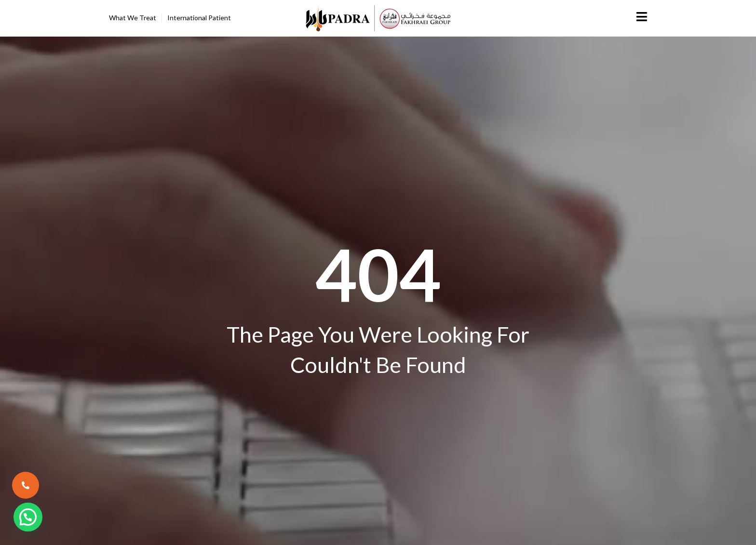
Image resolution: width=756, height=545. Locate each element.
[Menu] (642, 17)
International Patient (199, 18)
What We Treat (133, 18)
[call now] (26, 485)
